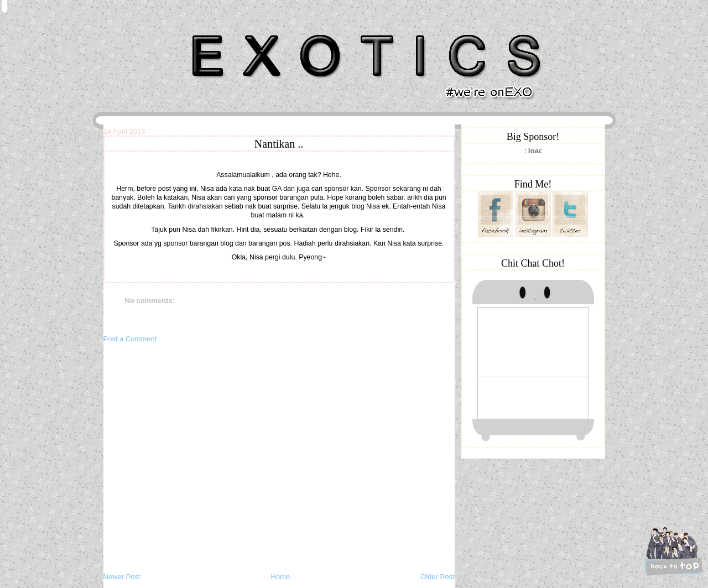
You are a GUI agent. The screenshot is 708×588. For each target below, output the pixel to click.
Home (281, 577)
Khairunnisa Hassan (224, 30)
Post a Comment (130, 339)
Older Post (437, 577)
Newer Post (122, 577)
